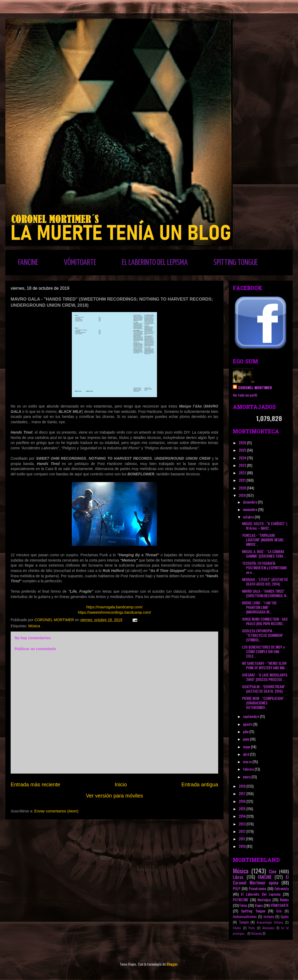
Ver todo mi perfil (245, 395)
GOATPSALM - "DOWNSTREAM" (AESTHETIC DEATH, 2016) (264, 689)
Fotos (243, 905)
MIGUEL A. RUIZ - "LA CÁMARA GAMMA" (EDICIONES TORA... (264, 554)
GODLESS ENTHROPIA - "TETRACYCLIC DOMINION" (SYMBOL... (263, 635)
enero (247, 777)
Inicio (121, 784)
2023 (243, 465)
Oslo (279, 911)
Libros (238, 877)
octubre (249, 517)
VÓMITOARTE (80, 263)
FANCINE (28, 263)
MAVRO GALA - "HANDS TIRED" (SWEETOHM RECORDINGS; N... (265, 593)
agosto (248, 724)
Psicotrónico (257, 888)
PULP (237, 888)
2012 (243, 831)
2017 (243, 793)
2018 (243, 786)
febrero (249, 769)
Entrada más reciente (35, 784)
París (252, 928)
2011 (242, 839)
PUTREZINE (241, 900)
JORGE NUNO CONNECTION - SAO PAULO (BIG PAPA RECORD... (265, 621)
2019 (243, 495)
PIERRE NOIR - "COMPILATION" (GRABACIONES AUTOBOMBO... (263, 703)
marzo (248, 761)
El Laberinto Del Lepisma (261, 894)
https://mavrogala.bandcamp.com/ (115, 607)
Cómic (237, 928)
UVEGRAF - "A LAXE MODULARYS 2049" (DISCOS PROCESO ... (265, 677)
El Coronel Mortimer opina (261, 880)
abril (247, 754)
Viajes (259, 905)
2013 (243, 824)
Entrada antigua (200, 784)
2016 (243, 801)
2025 (243, 450)
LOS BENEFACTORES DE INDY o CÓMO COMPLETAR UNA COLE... (263, 651)
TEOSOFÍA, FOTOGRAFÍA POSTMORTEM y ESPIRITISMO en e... (264, 568)
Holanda (256, 933)
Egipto (285, 917)
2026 (243, 443)
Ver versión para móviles (115, 796)
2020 (243, 488)
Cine (273, 871)
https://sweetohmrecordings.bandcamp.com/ (115, 612)
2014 (243, 816)
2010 (243, 846)
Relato (284, 900)
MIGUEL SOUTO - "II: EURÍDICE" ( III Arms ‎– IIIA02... (265, 526)
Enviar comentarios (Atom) (56, 811)
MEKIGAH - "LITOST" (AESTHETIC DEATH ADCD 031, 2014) (265, 582)
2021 (243, 480)
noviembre (251, 509)
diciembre (250, 502)
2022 (243, 473)
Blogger (172, 964)
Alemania (268, 928)
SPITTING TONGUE (236, 263)
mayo (247, 747)
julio (246, 731)
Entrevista (282, 888)
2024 (243, 458)
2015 (243, 809)
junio (247, 739)
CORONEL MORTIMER (255, 387)
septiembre (251, 716)
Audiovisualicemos (245, 917)
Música (34, 626)
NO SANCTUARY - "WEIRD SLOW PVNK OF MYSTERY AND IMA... (265, 665)
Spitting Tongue (253, 911)
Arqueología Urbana (270, 922)
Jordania (269, 917)
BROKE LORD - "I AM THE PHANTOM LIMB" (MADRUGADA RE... (259, 607)
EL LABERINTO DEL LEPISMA (155, 263)
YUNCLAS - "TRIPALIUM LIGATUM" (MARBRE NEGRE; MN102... (263, 540)
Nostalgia (264, 900)
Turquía (244, 922)
